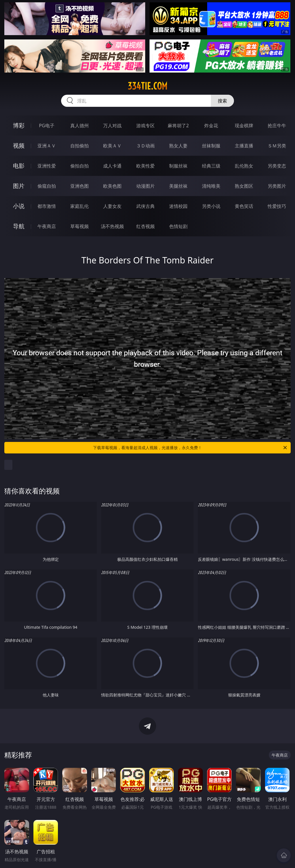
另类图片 (277, 186)
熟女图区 (244, 186)
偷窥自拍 (47, 186)
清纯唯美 (211, 186)
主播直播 (244, 146)
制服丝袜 (178, 166)
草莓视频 (80, 226)
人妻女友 (112, 206)
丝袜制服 (211, 146)
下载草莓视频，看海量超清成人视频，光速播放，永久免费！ (190, 448)
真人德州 (80, 126)
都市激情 (47, 206)
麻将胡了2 (178, 126)
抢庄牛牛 (277, 126)
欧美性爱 (145, 166)
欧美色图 (112, 186)
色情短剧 (178, 226)
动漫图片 (145, 186)
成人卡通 (112, 166)
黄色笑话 (244, 206)
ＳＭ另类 (277, 146)
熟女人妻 (178, 146)
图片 (19, 186)
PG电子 (47, 126)
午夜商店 (47, 226)
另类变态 (277, 166)
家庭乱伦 (80, 206)
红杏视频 (145, 226)
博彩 (19, 125)
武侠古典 (145, 206)
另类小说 (211, 206)
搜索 (222, 101)
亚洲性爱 (47, 166)
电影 (19, 166)
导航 (19, 226)
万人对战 (112, 126)
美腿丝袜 (178, 186)
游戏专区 (145, 126)
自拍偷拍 (80, 146)
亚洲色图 (80, 186)
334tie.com (147, 86)
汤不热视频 (112, 226)
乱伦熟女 (244, 166)
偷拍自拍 (80, 166)
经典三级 (211, 166)
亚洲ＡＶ (47, 146)
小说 (19, 206)
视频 (19, 146)
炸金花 (211, 126)
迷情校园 (178, 206)
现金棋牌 (244, 126)
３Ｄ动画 (145, 146)
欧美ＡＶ (112, 146)
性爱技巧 (277, 206)
